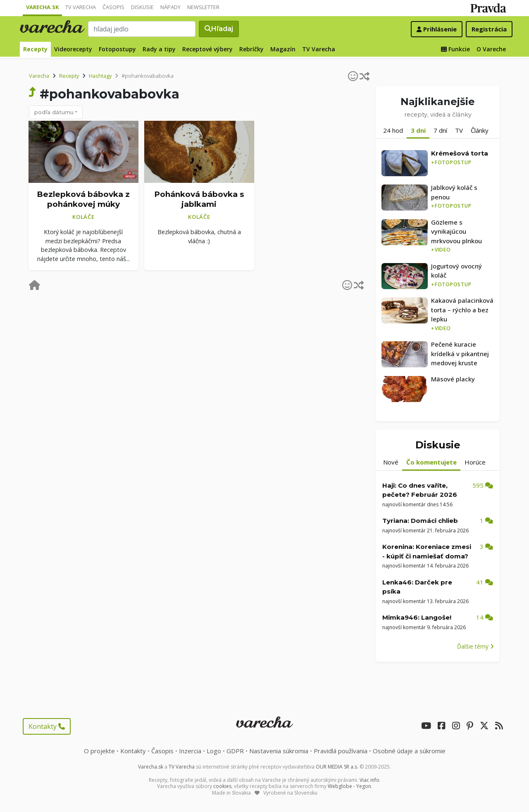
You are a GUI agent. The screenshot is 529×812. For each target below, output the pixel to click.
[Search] (142, 29)
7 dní (440, 130)
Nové (391, 462)
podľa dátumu (54, 112)
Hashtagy (100, 76)
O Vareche (491, 49)
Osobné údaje (409, 751)
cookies (222, 786)
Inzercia (190, 751)
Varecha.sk (42, 7)
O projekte (99, 751)
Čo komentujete (431, 462)
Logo (214, 751)
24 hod (393, 130)
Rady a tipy (159, 49)
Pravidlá (341, 751)
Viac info (369, 780)
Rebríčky (251, 49)
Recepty (35, 49)
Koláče (83, 217)
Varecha (39, 76)
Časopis (113, 7)
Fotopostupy (117, 49)
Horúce (475, 462)
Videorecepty (73, 49)
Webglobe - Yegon (349, 786)
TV (459, 130)
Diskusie (142, 7)
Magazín (283, 49)
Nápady (170, 7)
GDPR (235, 751)
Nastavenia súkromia (279, 751)
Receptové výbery (207, 49)
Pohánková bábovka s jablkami (199, 199)
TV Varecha (81, 7)
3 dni (418, 130)
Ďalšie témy (475, 646)
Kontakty (47, 726)
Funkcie (455, 49)
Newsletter (203, 7)
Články (480, 130)
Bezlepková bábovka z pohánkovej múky (83, 199)
